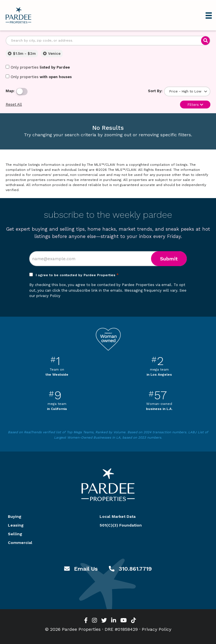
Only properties (38, 67)
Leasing (16, 525)
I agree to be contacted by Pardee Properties (77, 275)
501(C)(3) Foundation (121, 525)
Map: (10, 91)
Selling (15, 534)
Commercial (20, 543)
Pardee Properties (18, 15)
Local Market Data (118, 516)
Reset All (14, 104)
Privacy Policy (157, 629)
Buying (15, 516)
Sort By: (155, 91)
